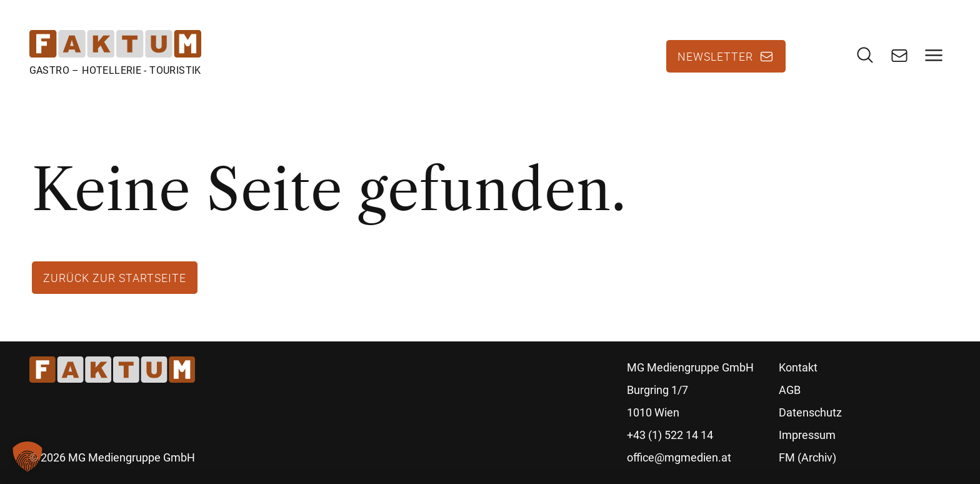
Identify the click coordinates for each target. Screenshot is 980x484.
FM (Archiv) (807, 457)
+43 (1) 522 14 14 (670, 435)
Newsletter (715, 56)
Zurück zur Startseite (115, 278)
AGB (790, 390)
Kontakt (798, 367)
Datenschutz (810, 412)
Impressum (807, 435)
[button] (27, 456)
